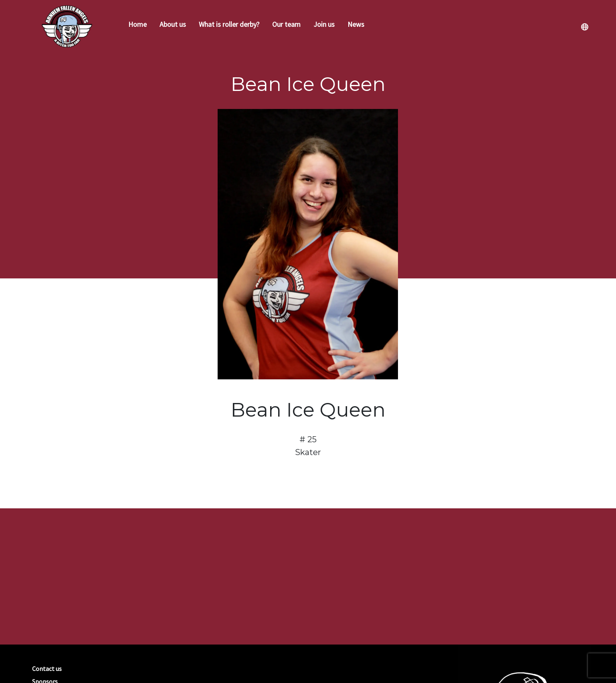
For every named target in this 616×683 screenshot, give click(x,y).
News (356, 24)
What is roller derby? (229, 24)
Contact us (47, 669)
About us (173, 24)
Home (137, 24)
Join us (324, 24)
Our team (286, 24)
